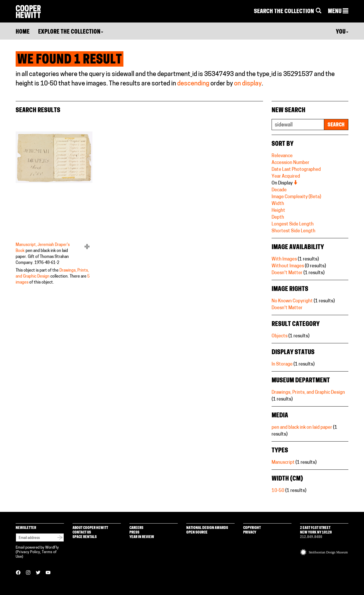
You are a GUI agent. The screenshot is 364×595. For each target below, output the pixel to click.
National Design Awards (207, 528)
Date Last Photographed (296, 170)
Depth (278, 218)
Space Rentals (85, 537)
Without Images (288, 266)
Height (278, 211)
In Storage (282, 364)
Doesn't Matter (287, 273)
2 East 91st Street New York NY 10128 (316, 530)
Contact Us (82, 533)
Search (336, 125)
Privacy (250, 533)
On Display (285, 183)
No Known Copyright (292, 301)
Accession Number (290, 163)
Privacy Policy (28, 552)
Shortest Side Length (293, 231)
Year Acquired (286, 177)
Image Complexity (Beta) (296, 197)
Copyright (252, 528)
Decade (279, 190)
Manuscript (283, 463)
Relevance (282, 156)
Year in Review (142, 537)
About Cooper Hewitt (90, 528)
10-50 (278, 491)
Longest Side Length (293, 224)
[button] (338, 12)
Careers (136, 528)
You (342, 32)
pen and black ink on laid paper (302, 428)
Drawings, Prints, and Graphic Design (308, 393)
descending (193, 84)
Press (134, 533)
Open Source (197, 533)
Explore (71, 32)
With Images (284, 259)
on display (248, 84)
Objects (280, 336)
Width (278, 204)
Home (23, 32)
